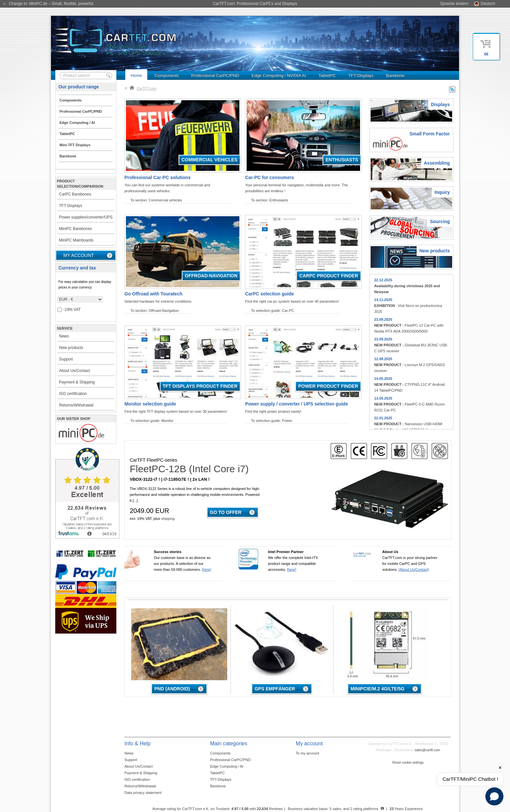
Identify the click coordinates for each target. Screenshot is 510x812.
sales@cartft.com (427, 750)
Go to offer (226, 512)
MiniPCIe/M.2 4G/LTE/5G (377, 689)
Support (66, 359)
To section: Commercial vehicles (156, 200)
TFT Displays (71, 206)
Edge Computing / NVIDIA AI (279, 75)
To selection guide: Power (271, 421)
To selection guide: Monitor (152, 421)
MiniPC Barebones (76, 229)
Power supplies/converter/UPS (86, 217)
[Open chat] (494, 796)
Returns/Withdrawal (76, 405)
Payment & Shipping (77, 382)
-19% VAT (69, 310)
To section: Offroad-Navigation (155, 311)
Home (136, 75)
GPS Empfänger (275, 689)
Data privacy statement (143, 793)
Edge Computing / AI (227, 766)
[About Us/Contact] (414, 569)
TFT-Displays (361, 75)
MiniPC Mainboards (76, 240)
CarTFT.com (143, 88)
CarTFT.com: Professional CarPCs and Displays (255, 4)
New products (71, 348)
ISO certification (73, 394)
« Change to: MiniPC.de (48, 4)
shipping (168, 519)
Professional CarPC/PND (215, 75)
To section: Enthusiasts (269, 200)
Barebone (395, 75)
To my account (308, 753)
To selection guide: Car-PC (272, 311)
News (64, 336)
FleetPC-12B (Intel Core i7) (189, 469)
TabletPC (327, 75)
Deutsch (488, 4)
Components (167, 75)
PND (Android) (172, 689)
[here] (206, 569)
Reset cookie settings (408, 763)
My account (79, 255)
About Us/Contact (75, 371)
